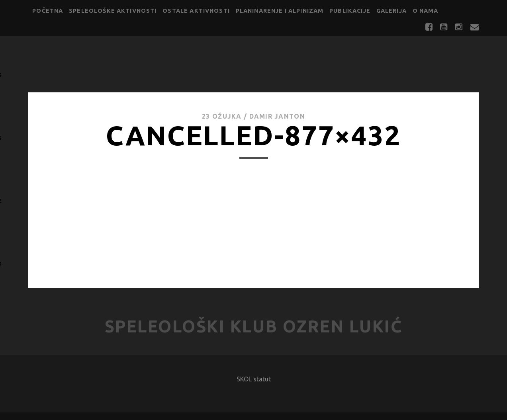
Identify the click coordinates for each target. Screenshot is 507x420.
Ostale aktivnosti (196, 11)
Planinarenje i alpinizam (280, 11)
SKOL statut (254, 379)
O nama (426, 11)
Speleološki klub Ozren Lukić (254, 326)
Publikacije (350, 11)
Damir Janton (277, 116)
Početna (48, 11)
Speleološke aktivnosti (113, 11)
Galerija (392, 11)
